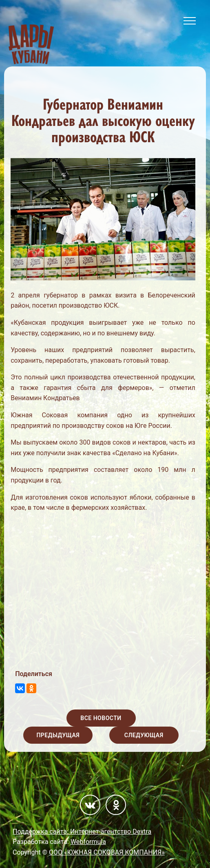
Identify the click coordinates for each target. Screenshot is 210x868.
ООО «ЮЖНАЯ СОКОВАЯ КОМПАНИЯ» (107, 852)
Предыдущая (58, 735)
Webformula (88, 842)
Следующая (144, 735)
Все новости (101, 718)
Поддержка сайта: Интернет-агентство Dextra (82, 832)
